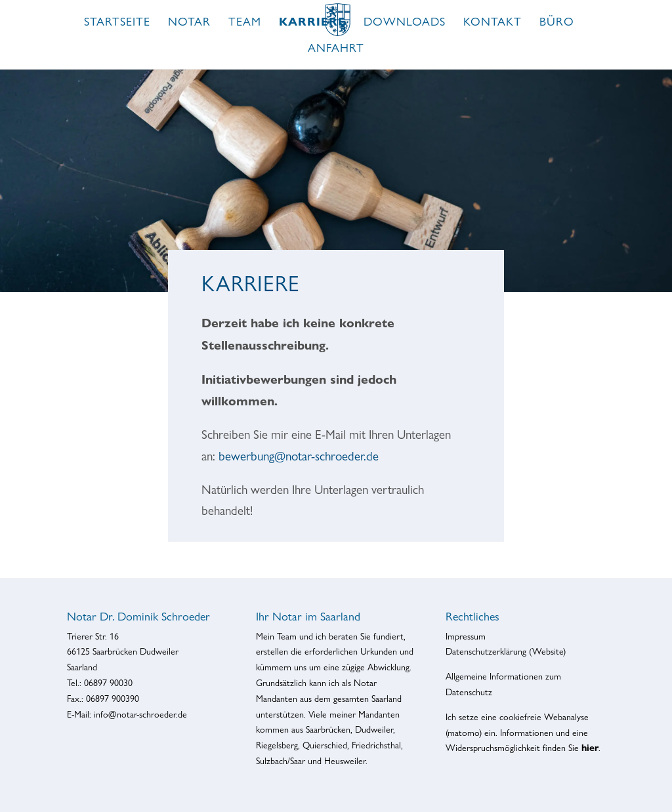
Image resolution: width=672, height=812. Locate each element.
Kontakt (493, 23)
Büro (557, 23)
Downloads (405, 23)
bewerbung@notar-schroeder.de (299, 456)
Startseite (117, 23)
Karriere (312, 23)
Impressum (466, 636)
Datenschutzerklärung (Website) (506, 651)
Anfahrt (336, 49)
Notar (189, 23)
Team (245, 23)
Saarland (387, 699)
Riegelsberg (277, 745)
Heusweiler (345, 761)
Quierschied (325, 745)
